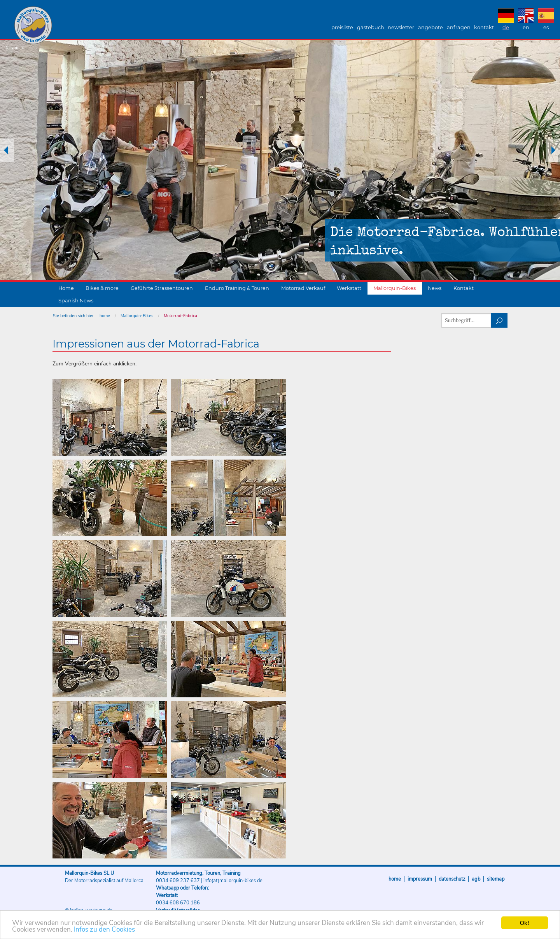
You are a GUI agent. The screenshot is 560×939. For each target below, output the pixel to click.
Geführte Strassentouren (162, 288)
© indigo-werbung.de (89, 911)
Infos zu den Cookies (104, 931)
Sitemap (496, 879)
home (105, 316)
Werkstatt (349, 288)
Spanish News (76, 301)
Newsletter (401, 27)
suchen (500, 320)
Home (66, 288)
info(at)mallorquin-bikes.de (233, 881)
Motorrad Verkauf (303, 288)
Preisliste (342, 27)
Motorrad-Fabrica (180, 316)
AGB (476, 879)
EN (526, 27)
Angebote (430, 27)
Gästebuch (371, 27)
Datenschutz (452, 879)
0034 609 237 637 (178, 881)
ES (546, 27)
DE (506, 27)
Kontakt (484, 27)
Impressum (420, 879)
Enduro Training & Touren (237, 288)
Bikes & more (102, 288)
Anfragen (459, 27)
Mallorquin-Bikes (79, 26)
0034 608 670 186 (178, 903)
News (435, 288)
